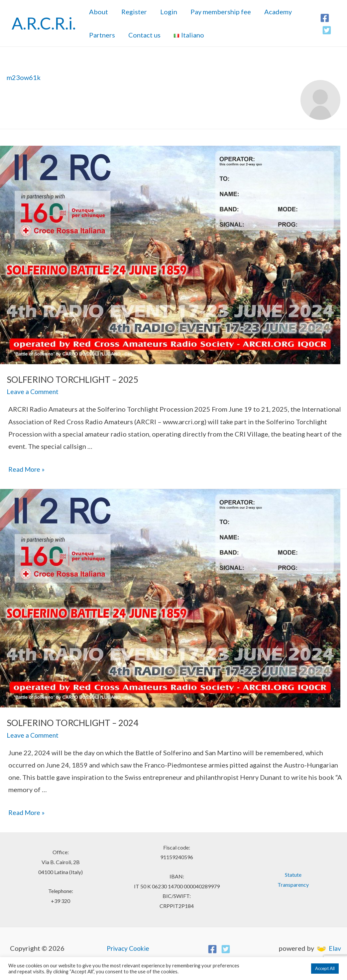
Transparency (293, 883)
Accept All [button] (325, 968)
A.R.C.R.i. (44, 23)
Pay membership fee (221, 12)
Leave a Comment (33, 391)
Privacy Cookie (128, 946)
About (99, 12)
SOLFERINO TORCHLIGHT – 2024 (68, 722)
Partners (102, 35)
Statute (293, 873)
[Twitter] (327, 30)
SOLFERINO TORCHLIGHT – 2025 (68, 379)
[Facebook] (325, 18)
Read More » (27, 468)
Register (134, 12)
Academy (278, 12)
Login (169, 12)
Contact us (144, 35)
